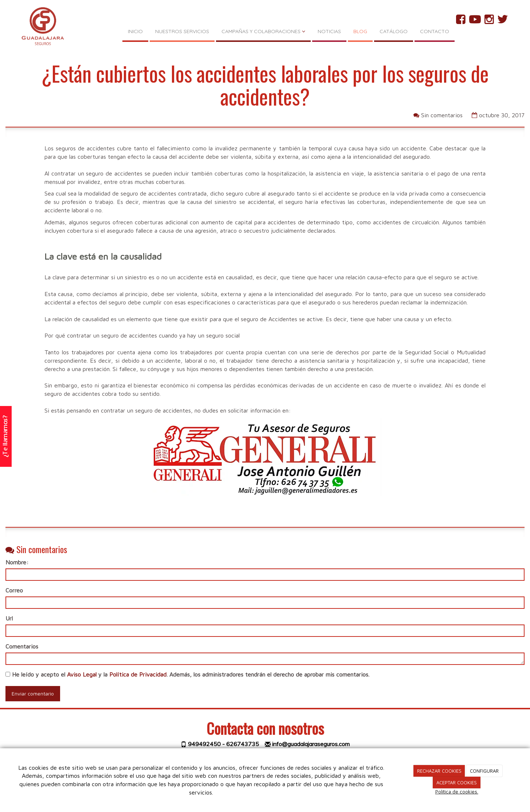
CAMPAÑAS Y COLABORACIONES (263, 31)
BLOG (360, 31)
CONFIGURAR (484, 771)
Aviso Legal (82, 674)
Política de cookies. (457, 792)
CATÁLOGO (394, 31)
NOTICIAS (329, 31)
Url (9, 618)
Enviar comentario (33, 693)
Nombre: (17, 562)
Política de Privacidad (138, 674)
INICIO (135, 31)
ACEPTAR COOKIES (457, 783)
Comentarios (22, 646)
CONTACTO (435, 31)
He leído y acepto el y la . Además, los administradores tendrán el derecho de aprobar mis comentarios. (191, 674)
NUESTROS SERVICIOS (182, 31)
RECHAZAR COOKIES (439, 771)
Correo (14, 590)
